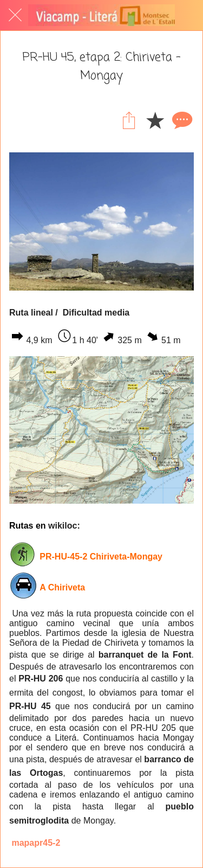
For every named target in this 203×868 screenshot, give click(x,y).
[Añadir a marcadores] (155, 120)
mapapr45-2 (36, 843)
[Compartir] (129, 120)
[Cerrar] (15, 15)
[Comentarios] (181, 120)
